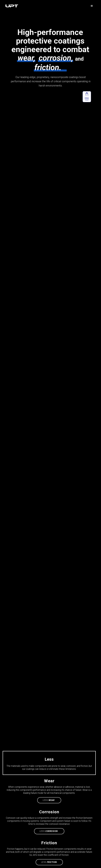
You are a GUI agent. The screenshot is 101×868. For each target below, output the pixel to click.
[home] (47, 6)
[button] (92, 6)
